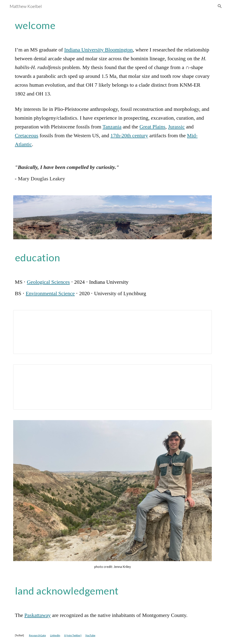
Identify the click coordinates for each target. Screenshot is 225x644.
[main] (113, 25)
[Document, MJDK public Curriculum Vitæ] (113, 332)
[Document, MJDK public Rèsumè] (113, 387)
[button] (220, 6)
